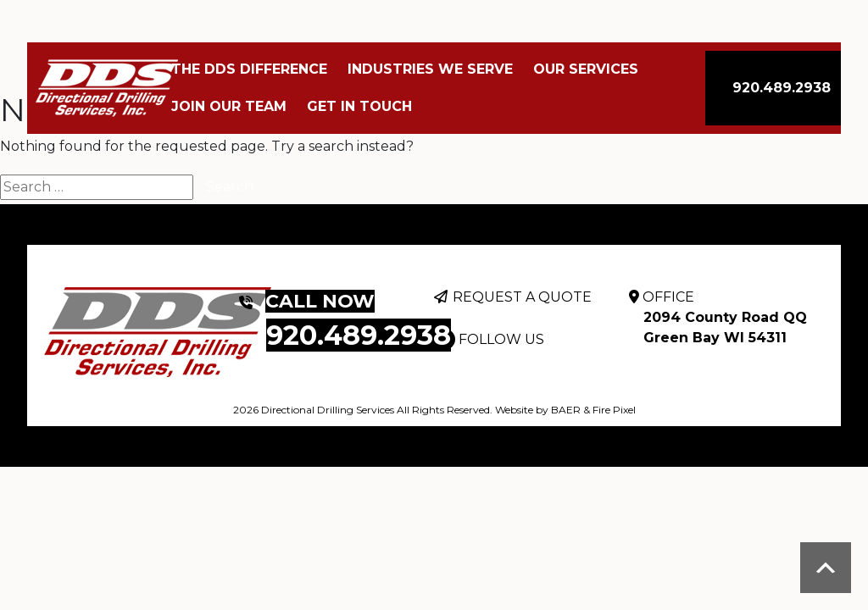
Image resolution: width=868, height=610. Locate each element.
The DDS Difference (249, 69)
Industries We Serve (430, 69)
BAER (566, 410)
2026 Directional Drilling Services (314, 410)
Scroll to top (826, 568)
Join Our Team (229, 106)
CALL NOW (320, 301)
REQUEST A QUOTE (522, 297)
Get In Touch (359, 106)
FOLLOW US (501, 339)
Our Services (586, 69)
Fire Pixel (614, 410)
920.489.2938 (782, 88)
